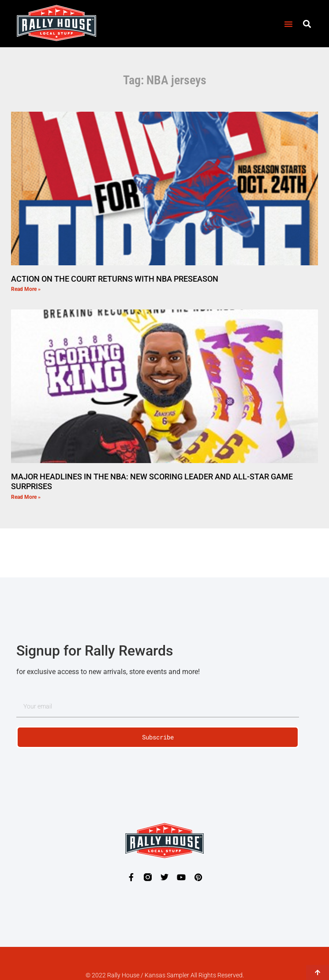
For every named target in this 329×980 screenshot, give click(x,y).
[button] (288, 24)
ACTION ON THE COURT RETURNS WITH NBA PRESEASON (115, 279)
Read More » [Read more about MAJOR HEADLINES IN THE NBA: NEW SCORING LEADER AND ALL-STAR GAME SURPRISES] (26, 497)
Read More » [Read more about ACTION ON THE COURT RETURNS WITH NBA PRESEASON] (26, 289)
